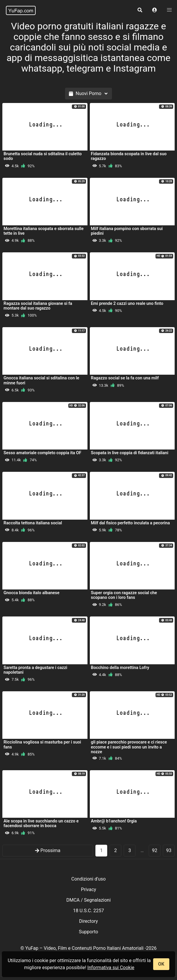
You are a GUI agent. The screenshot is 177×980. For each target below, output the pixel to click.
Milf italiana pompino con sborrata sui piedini (127, 231)
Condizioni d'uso (88, 879)
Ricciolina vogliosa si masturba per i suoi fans (42, 745)
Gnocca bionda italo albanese (32, 593)
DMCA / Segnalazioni (88, 900)
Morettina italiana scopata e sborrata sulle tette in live (44, 231)
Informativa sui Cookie (111, 968)
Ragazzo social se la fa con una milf (125, 378)
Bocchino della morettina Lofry (120, 668)
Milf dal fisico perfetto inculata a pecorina (130, 523)
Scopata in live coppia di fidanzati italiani (130, 453)
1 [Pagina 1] (101, 850)
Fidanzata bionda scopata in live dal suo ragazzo (129, 156)
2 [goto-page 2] (116, 850)
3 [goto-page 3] (130, 850)
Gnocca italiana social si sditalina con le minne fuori (41, 380)
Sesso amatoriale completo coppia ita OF (42, 453)
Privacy (89, 889)
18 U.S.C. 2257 (88, 911)
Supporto (88, 932)
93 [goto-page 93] (169, 850)
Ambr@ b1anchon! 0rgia (114, 821)
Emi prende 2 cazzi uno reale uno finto (127, 304)
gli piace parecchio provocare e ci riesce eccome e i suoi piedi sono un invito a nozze (129, 747)
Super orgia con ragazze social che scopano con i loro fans (124, 595)
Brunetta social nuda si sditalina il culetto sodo (43, 156)
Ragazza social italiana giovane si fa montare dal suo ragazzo (38, 306)
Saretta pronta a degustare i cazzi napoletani (35, 670)
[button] (155, 10)
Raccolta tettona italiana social (33, 523)
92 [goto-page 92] (155, 850)
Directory (89, 921)
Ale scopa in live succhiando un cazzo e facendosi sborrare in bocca (41, 823)
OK (161, 964)
